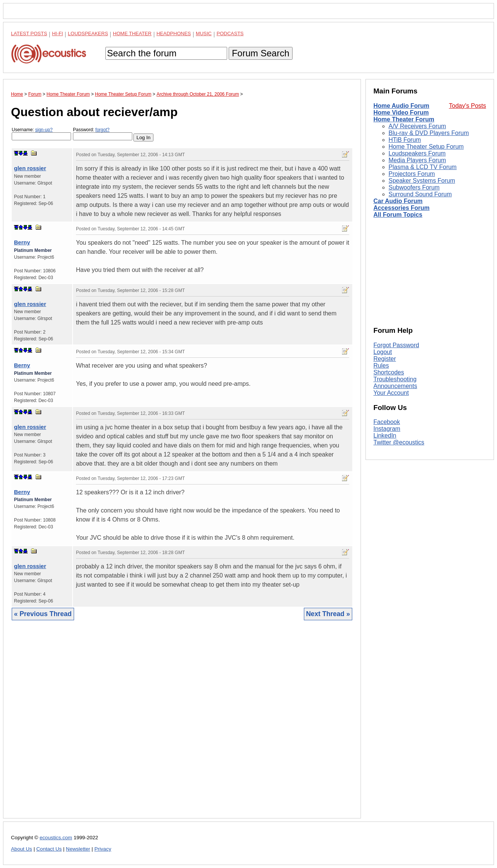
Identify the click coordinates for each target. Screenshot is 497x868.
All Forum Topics (398, 215)
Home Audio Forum (401, 106)
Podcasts (230, 33)
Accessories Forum (402, 208)
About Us (22, 849)
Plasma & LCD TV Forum (423, 167)
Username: (41, 134)
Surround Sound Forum (420, 194)
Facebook (387, 422)
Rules (381, 366)
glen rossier (30, 168)
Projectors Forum (412, 174)
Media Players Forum (417, 160)
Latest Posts (29, 33)
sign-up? (44, 130)
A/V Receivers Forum (417, 126)
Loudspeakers (88, 33)
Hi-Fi (58, 33)
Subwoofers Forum (414, 187)
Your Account (391, 393)
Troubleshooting (395, 379)
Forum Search (260, 53)
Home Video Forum (401, 113)
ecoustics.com (56, 838)
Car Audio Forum (398, 201)
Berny (22, 242)
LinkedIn (385, 436)
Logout (383, 352)
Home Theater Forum (404, 119)
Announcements (395, 386)
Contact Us (49, 849)
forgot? (102, 130)
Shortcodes (389, 372)
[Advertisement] (182, 725)
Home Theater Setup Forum (426, 147)
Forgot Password (396, 345)
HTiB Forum (405, 140)
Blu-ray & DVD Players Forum (429, 133)
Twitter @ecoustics (399, 442)
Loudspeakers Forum (417, 153)
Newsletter (78, 849)
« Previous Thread (43, 614)
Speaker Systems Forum (422, 181)
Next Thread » (328, 614)
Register (385, 359)
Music (204, 33)
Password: (103, 134)
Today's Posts (468, 106)
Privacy (103, 849)
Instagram (387, 429)
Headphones (174, 33)
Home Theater (132, 33)
